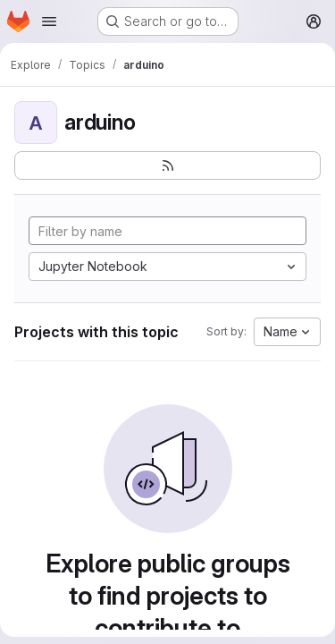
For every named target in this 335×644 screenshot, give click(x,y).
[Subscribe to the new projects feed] (167, 165)
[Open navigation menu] (49, 21)
